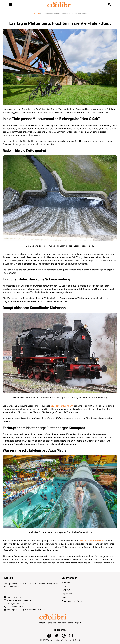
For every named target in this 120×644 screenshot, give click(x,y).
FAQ (64, 585)
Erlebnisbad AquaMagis (92, 541)
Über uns (66, 582)
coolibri (37, 14)
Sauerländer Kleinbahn (62, 406)
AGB (64, 597)
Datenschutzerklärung (72, 600)
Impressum (67, 593)
